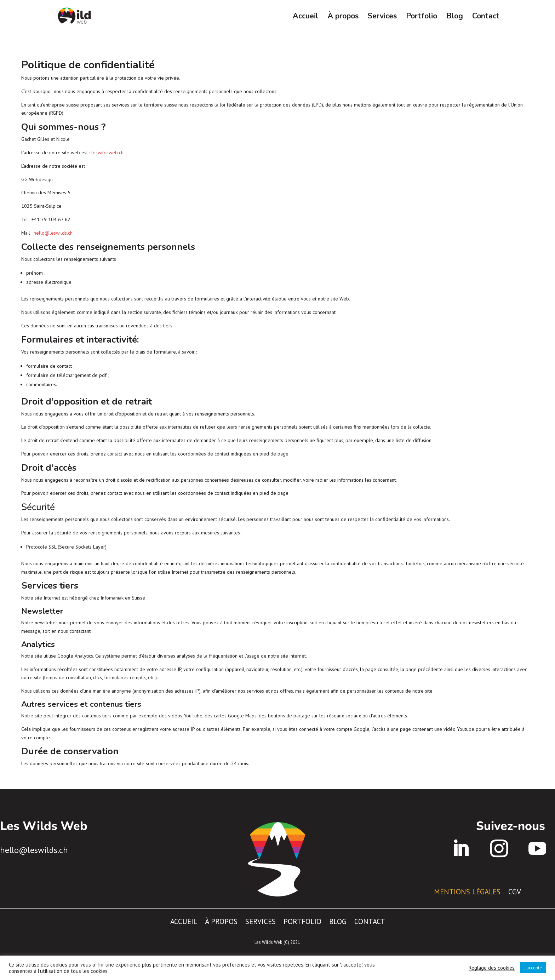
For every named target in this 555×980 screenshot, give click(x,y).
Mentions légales (467, 891)
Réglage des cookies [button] (492, 968)
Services (382, 17)
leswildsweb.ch (107, 153)
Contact (486, 17)
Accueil (305, 17)
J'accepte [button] (533, 968)
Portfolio (422, 17)
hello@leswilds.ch (53, 233)
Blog (455, 17)
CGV (515, 891)
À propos (343, 17)
